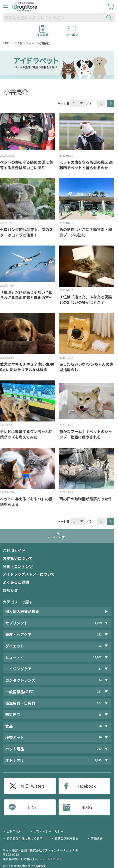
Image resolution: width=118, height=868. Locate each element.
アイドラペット (24, 43)
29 (100, 737)
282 (99, 749)
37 (100, 669)
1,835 (98, 760)
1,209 (98, 623)
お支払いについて (18, 558)
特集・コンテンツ (18, 566)
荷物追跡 (97, 838)
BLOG (87, 807)
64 (100, 680)
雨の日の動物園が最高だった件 (86, 499)
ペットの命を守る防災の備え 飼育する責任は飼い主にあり (27, 165)
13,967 (97, 657)
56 (100, 726)
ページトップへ (57, 537)
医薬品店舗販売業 (67, 838)
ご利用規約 (14, 831)
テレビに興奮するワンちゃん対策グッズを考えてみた (26, 434)
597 (99, 703)
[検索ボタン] (110, 18)
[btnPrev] (101, 103)
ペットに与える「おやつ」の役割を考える (26, 501)
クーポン (72, 33)
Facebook (87, 786)
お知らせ (10, 590)
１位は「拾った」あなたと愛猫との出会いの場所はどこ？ (86, 299)
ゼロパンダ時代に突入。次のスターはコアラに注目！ (26, 232)
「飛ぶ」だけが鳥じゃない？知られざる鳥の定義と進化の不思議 (26, 295)
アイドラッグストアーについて (29, 574)
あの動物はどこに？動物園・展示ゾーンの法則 (86, 232)
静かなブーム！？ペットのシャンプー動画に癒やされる (86, 434)
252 (99, 634)
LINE (32, 807)
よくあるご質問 (16, 582)
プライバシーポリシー (49, 831)
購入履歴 (42, 33)
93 (100, 646)
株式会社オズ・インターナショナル (54, 850)
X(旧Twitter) (33, 786)
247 (99, 691)
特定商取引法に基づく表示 (25, 838)
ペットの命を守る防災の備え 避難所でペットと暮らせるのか (86, 165)
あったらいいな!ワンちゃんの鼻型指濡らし (86, 367)
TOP (6, 43)
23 (100, 714)
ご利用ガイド (14, 550)
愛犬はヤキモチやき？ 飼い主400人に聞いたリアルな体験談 (27, 367)
